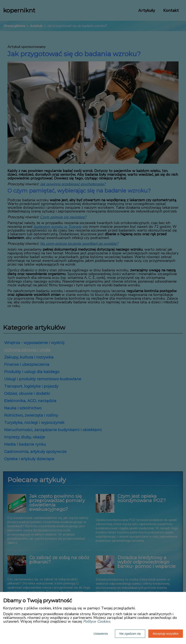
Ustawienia (101, 634)
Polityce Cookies (97, 621)
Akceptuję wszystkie (166, 634)
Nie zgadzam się (130, 634)
